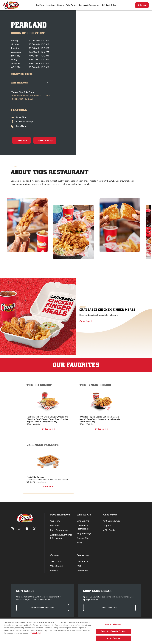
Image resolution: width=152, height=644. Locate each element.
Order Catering (45, 140)
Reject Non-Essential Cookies (113, 631)
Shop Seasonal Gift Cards (43, 606)
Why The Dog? (84, 533)
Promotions (82, 570)
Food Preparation (59, 530)
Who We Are (71, 5)
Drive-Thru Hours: (22, 74)
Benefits (54, 570)
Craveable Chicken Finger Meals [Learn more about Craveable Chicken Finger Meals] (107, 310)
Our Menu (40, 5)
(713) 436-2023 (26, 99)
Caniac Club (83, 538)
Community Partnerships (89, 5)
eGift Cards (109, 530)
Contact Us (82, 560)
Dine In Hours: (20, 83)
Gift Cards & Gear (109, 5)
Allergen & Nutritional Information (61, 536)
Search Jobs (56, 560)
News (79, 542)
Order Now (142, 5)
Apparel (107, 525)
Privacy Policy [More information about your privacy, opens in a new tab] (36, 633)
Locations (51, 5)
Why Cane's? (56, 565)
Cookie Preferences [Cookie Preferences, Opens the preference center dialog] (113, 624)
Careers (60, 5)
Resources (82, 554)
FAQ (79, 565)
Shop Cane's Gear (109, 606)
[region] (76, 227)
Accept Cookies (113, 638)
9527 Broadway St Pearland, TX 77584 (30, 96)
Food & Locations (60, 514)
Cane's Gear (110, 514)
